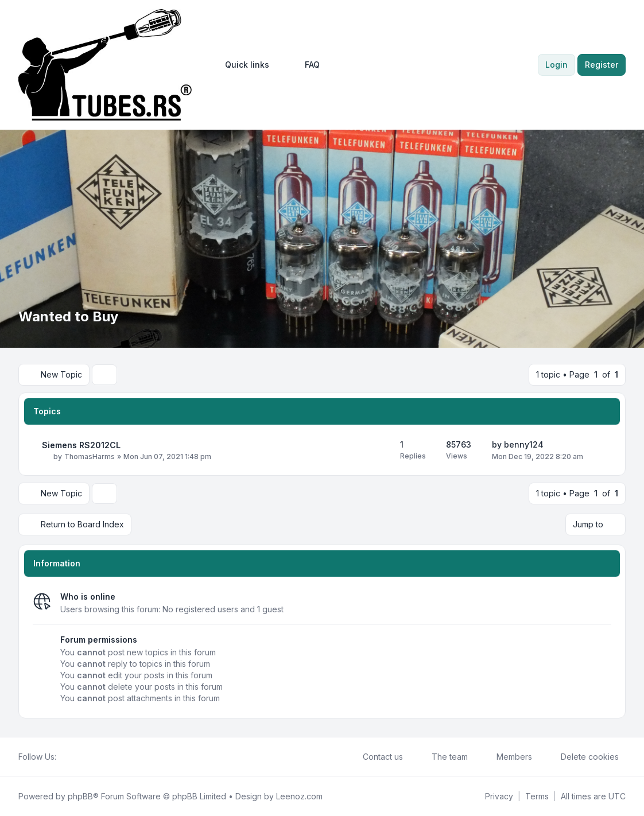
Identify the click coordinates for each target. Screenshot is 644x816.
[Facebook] (63, 757)
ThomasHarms (90, 456)
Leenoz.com (299, 796)
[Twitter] (72, 757)
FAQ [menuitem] (305, 65)
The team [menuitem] (442, 757)
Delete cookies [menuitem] (582, 757)
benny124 (524, 444)
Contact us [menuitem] (375, 757)
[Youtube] (82, 757)
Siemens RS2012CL (81, 445)
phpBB (80, 796)
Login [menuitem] (556, 65)
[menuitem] (242, 65)
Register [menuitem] (602, 65)
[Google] (91, 757)
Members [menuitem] (507, 757)
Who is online (88, 597)
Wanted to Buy (68, 316)
